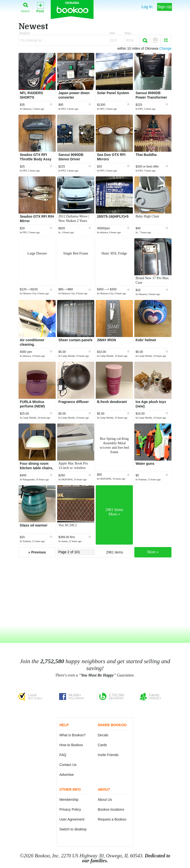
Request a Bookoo (112, 819)
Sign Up (165, 7)
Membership (69, 800)
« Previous (37, 552)
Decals (103, 735)
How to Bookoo (71, 745)
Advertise (67, 775)
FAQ (63, 755)
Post (40, 7)
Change (165, 48)
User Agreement (72, 819)
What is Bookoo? (72, 735)
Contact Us (68, 765)
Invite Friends (108, 755)
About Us (105, 800)
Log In (147, 7)
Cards (102, 745)
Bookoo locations (111, 809)
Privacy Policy (70, 809)
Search (25, 7)
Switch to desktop (73, 829)
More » (153, 552)
